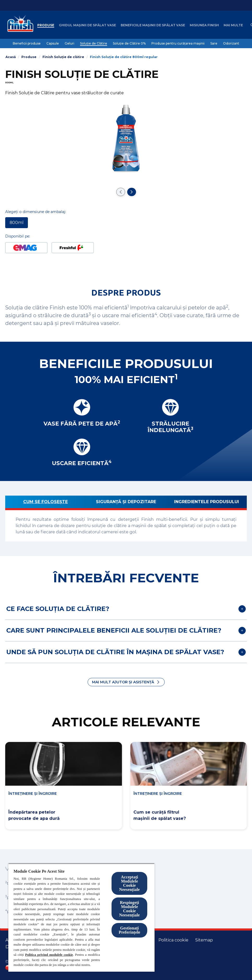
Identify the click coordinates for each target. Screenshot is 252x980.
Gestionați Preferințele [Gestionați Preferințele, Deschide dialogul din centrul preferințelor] (130, 930)
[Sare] (214, 43)
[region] (81, 917)
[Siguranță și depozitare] (126, 503)
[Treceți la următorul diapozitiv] (132, 192)
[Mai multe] (233, 25)
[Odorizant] (231, 43)
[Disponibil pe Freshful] (73, 248)
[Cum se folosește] (45, 503)
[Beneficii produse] (27, 43)
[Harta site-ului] (204, 940)
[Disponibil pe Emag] (26, 248)
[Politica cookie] (173, 940)
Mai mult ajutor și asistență (123, 682)
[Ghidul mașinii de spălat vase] (87, 25)
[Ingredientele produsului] (207, 503)
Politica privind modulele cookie (49, 955)
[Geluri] (69, 43)
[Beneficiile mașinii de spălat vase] (153, 25)
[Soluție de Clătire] (94, 43)
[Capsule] (53, 43)
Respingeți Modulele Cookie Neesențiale (129, 909)
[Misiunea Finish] (204, 25)
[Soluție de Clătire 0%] (129, 43)
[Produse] (46, 25)
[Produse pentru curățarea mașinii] (178, 43)
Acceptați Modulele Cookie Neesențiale (129, 883)
